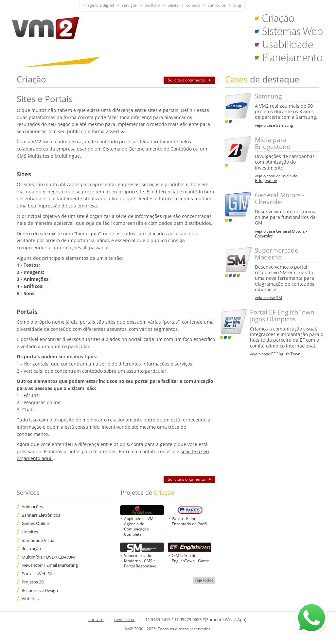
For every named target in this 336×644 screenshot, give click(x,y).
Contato (193, 5)
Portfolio (152, 5)
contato (96, 619)
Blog (237, 5)
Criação (289, 20)
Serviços (129, 5)
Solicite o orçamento (187, 80)
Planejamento (289, 59)
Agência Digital (101, 5)
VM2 (45, 28)
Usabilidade (289, 46)
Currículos (217, 5)
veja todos (204, 580)
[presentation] (97, 6)
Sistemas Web (289, 33)
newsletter (124, 619)
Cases (173, 5)
